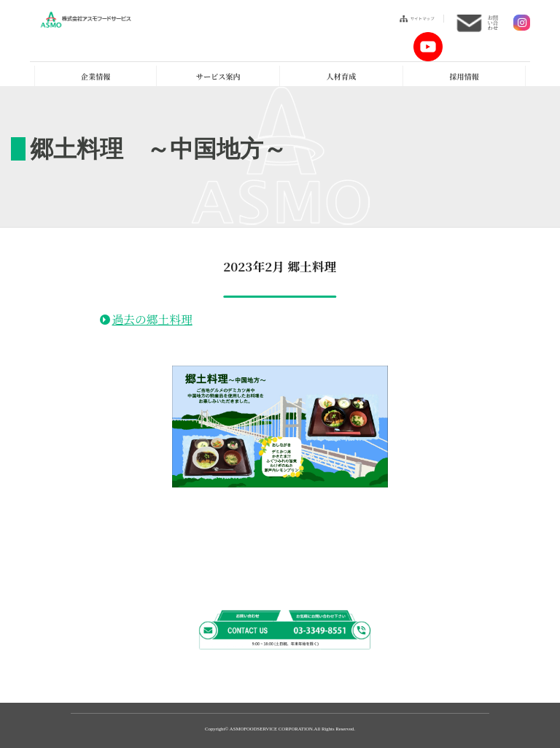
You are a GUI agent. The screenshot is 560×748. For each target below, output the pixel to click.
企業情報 (96, 76)
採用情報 (464, 76)
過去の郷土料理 (152, 319)
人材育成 (341, 76)
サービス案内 (218, 76)
